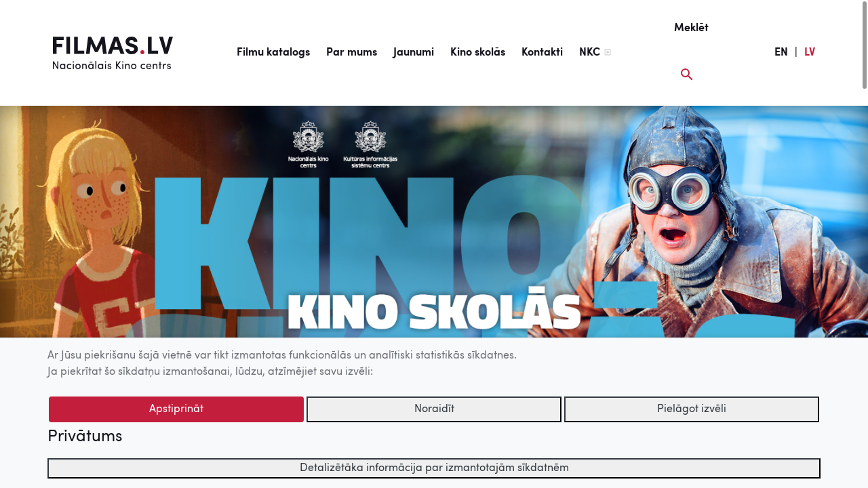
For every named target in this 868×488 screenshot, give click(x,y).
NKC (590, 53)
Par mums (352, 53)
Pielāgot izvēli (692, 409)
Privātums (85, 437)
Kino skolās (478, 53)
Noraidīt (434, 409)
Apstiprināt (176, 409)
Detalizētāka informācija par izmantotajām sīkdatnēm (434, 468)
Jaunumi (414, 53)
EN (781, 53)
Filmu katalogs (273, 53)
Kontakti (542, 53)
